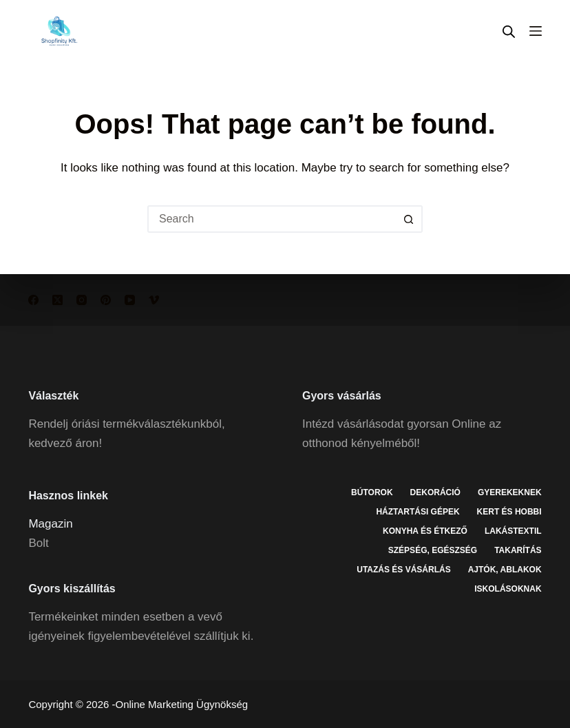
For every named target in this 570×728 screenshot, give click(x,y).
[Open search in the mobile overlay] (509, 31)
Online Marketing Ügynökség (182, 704)
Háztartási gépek (418, 512)
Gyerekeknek (510, 492)
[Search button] (409, 219)
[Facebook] (33, 300)
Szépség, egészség (433, 550)
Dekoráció (435, 492)
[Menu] (536, 31)
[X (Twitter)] (57, 300)
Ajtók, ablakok (505, 570)
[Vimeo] (154, 300)
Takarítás (518, 550)
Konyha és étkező (425, 531)
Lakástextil (513, 531)
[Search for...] (271, 219)
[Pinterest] (106, 300)
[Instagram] (82, 300)
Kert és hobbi (509, 512)
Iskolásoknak (508, 589)
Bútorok (372, 492)
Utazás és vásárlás (403, 570)
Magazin (50, 524)
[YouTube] (130, 300)
